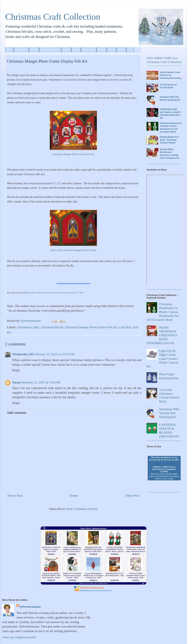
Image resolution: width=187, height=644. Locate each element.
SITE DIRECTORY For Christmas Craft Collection (164, 60)
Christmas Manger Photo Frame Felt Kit (73, 154)
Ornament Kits (21, 50)
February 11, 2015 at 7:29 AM (41, 382)
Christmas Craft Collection (53, 17)
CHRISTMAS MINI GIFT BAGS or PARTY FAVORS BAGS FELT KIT (170, 114)
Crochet (66, 50)
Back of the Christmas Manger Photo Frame (73, 250)
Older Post (132, 496)
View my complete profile (19, 637)
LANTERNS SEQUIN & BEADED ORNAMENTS (169, 431)
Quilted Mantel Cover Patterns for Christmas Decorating (170, 75)
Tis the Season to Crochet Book (168, 86)
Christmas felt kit (52, 327)
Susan (16, 382)
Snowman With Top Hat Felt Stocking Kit (170, 98)
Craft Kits (125, 327)
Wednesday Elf (23, 354)
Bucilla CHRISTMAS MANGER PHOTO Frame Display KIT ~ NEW (56, 293)
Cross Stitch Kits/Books (50, 50)
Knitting (76, 50)
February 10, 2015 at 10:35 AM (54, 354)
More (130, 50)
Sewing (112, 50)
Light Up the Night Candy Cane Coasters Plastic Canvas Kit (162, 359)
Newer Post (15, 496)
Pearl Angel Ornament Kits (169, 376)
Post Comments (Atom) (82, 509)
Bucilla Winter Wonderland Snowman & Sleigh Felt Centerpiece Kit (169, 154)
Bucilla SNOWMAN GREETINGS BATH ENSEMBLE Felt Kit (162, 335)
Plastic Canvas (89, 50)
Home (9, 50)
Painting (102, 50)
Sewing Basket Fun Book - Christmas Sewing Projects (169, 140)
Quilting (121, 50)
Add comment (17, 413)
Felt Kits (34, 50)
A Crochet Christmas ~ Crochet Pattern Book (169, 396)
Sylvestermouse (30, 607)
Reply (16, 370)
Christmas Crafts (28, 327)
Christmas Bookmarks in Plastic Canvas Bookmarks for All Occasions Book (171, 128)
